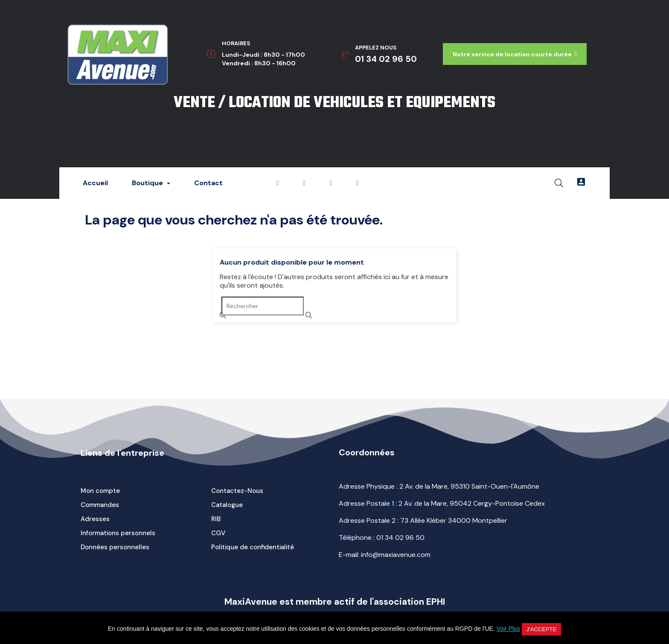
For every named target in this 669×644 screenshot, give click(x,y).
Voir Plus (508, 629)
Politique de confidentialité (253, 547)
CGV (218, 533)
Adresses (95, 519)
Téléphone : (382, 538)
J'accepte (541, 629)
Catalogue (227, 505)
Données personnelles (115, 547)
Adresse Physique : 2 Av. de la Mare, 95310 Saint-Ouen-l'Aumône (439, 486)
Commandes (100, 505)
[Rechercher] (263, 306)
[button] (515, 54)
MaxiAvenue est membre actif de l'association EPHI (335, 602)
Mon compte (100, 491)
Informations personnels (118, 533)
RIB (216, 519)
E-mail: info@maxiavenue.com (385, 555)
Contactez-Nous (237, 491)
